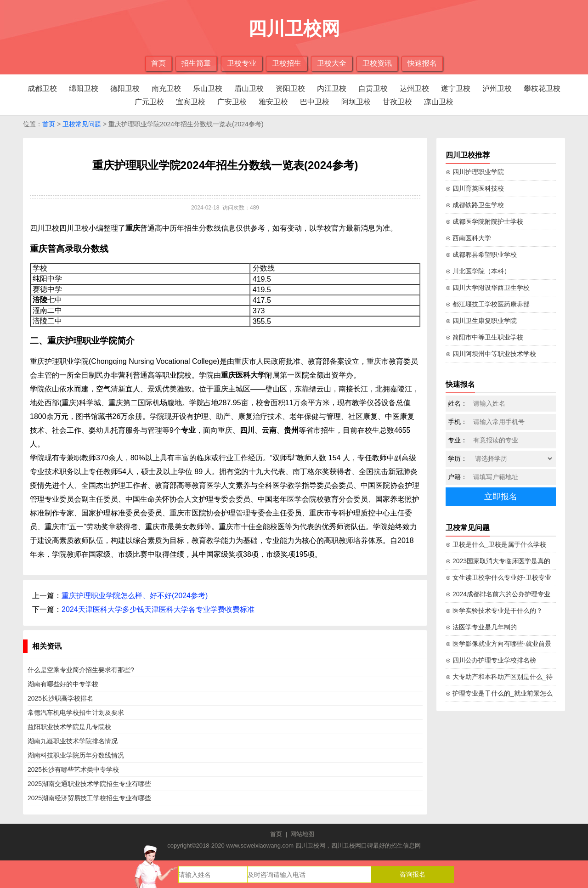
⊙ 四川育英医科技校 (475, 188)
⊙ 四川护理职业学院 (475, 172)
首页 (158, 63)
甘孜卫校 (397, 102)
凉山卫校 (439, 102)
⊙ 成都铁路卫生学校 (475, 205)
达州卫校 (414, 88)
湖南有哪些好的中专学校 (63, 684)
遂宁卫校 (456, 88)
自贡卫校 (373, 88)
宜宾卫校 (191, 102)
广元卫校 (149, 102)
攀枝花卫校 (542, 88)
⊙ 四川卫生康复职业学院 (481, 321)
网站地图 (302, 834)
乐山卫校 (208, 88)
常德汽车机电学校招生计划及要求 (76, 713)
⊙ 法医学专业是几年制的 (481, 627)
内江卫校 (332, 88)
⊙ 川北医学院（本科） (478, 271)
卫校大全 (332, 63)
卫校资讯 (377, 63)
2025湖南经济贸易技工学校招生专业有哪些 (89, 798)
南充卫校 (166, 88)
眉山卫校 (249, 88)
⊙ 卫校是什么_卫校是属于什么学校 (496, 544)
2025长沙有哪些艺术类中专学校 (73, 769)
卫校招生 (287, 63)
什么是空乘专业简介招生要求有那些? (81, 670)
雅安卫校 (273, 102)
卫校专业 (242, 63)
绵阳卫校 (84, 88)
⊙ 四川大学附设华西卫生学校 (488, 288)
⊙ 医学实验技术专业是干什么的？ (494, 611)
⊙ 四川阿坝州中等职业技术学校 (491, 354)
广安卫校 (232, 102)
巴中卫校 (315, 102)
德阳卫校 (125, 88)
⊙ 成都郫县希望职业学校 (481, 255)
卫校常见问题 (82, 124)
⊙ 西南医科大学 (468, 238)
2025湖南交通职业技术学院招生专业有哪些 (89, 784)
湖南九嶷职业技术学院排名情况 (73, 741)
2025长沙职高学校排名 (60, 698)
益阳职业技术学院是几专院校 (69, 727)
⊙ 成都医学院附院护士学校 (484, 221)
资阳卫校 (290, 88)
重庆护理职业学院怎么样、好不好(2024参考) (135, 596)
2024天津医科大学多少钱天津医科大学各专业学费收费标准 (158, 609)
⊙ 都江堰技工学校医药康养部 (488, 304)
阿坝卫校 (356, 102)
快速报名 (422, 63)
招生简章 (196, 63)
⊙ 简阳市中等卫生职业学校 (484, 337)
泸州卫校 (497, 88)
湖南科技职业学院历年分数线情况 (76, 755)
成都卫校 (42, 88)
